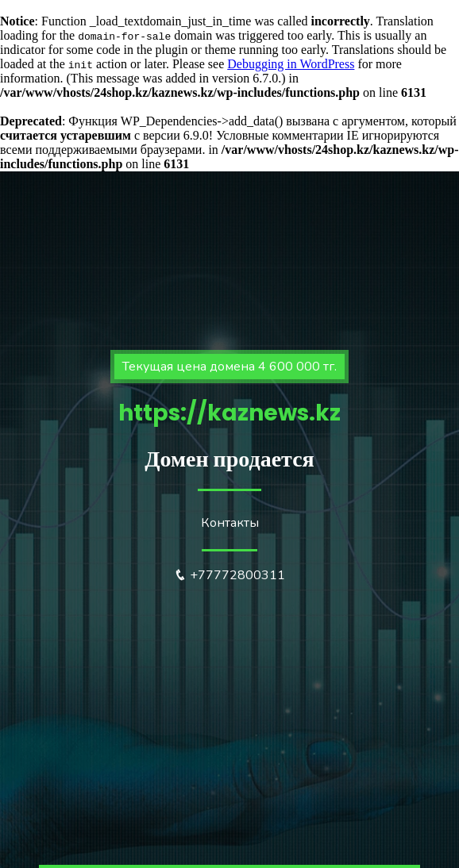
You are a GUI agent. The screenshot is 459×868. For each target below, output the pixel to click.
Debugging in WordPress (291, 64)
